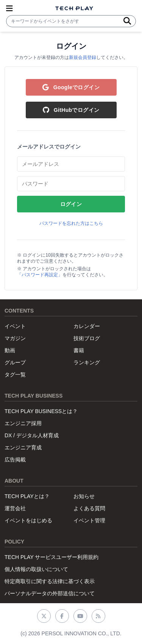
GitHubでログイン (71, 110)
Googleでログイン (71, 87)
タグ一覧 (15, 375)
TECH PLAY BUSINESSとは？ (41, 411)
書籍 (79, 350)
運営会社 (15, 508)
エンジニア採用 (23, 423)
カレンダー (87, 326)
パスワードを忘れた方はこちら (71, 223)
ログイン (71, 204)
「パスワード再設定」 (40, 275)
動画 (10, 350)
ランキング (87, 362)
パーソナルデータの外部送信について (50, 593)
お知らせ (84, 496)
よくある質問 (89, 508)
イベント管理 (89, 520)
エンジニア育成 (23, 447)
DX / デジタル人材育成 (32, 435)
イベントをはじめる (28, 520)
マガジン (15, 338)
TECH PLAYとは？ (27, 496)
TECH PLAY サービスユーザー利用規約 (51, 557)
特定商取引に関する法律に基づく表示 (50, 581)
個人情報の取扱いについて (36, 569)
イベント (15, 326)
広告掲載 (15, 460)
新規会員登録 (83, 57)
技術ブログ (87, 338)
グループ (15, 362)
